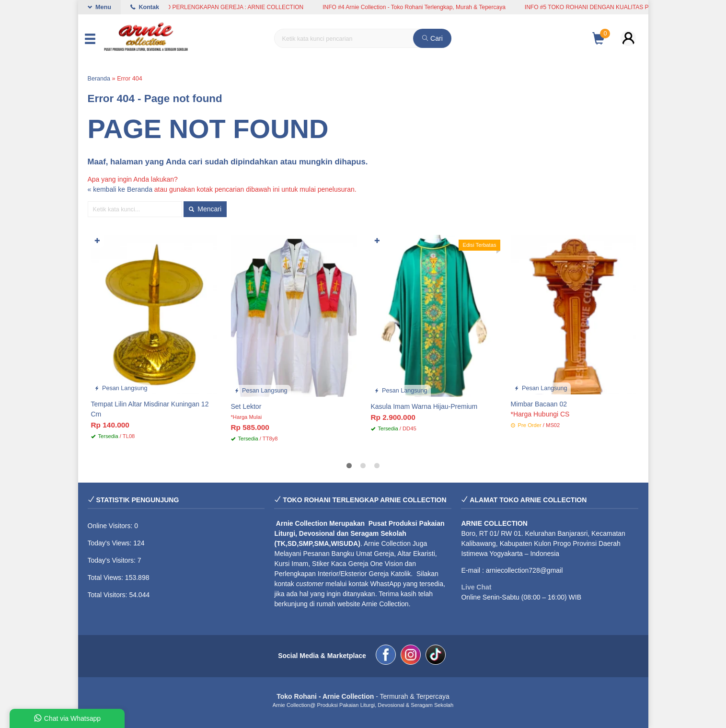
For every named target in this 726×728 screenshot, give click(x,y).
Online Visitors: (111, 526)
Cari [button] (432, 38)
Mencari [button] (205, 209)
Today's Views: (111, 543)
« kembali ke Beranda (120, 189)
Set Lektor (246, 406)
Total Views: (106, 578)
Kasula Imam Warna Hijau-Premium (424, 406)
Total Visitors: (109, 595)
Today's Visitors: (113, 560)
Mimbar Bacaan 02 (539, 404)
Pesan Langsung (121, 388)
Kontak (145, 7)
